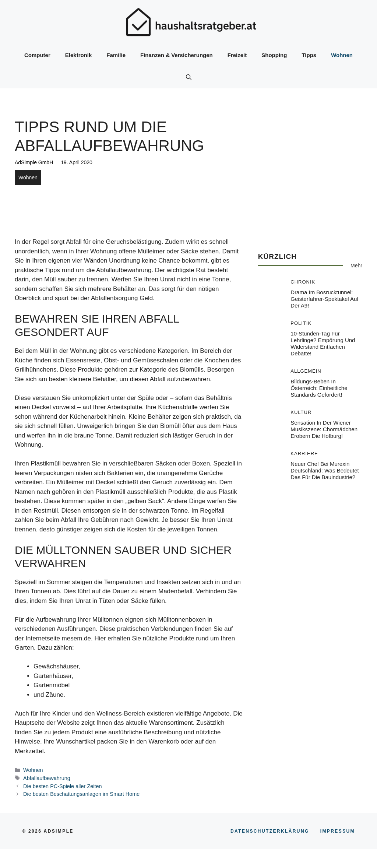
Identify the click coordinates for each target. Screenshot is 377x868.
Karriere (304, 454)
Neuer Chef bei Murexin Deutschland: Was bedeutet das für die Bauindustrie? (325, 470)
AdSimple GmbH (34, 162)
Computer (37, 55)
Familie (116, 55)
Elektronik (79, 55)
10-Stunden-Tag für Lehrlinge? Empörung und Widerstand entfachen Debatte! (323, 343)
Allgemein (306, 371)
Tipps (309, 55)
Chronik (303, 282)
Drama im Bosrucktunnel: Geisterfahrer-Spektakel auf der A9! (324, 299)
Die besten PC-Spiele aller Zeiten (62, 786)
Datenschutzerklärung (270, 831)
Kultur (301, 412)
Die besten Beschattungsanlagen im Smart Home (81, 794)
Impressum (338, 831)
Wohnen (342, 55)
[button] (189, 77)
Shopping (274, 55)
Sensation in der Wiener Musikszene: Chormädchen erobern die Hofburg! (324, 429)
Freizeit (237, 55)
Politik (301, 323)
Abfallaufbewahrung (47, 778)
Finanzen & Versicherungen (177, 55)
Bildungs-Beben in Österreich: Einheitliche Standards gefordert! (319, 388)
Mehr (356, 266)
